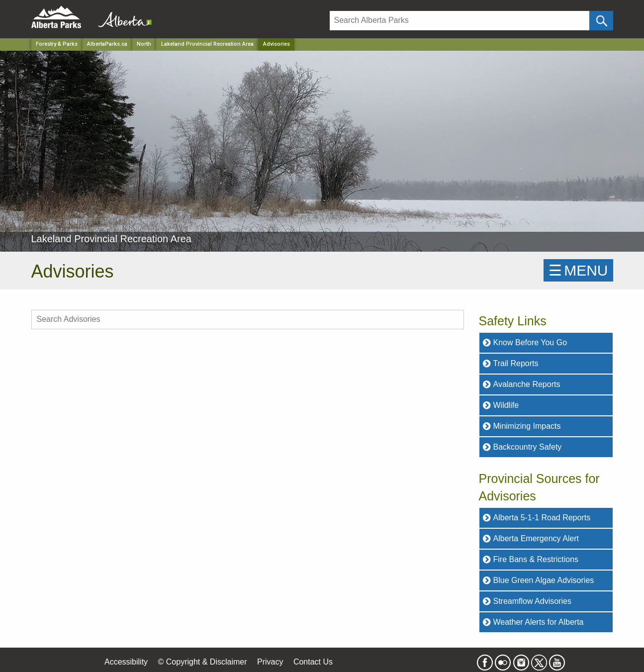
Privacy (270, 662)
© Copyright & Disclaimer (203, 662)
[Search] (460, 21)
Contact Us (313, 662)
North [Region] (144, 44)
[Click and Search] (601, 21)
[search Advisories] (248, 320)
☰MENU (578, 270)
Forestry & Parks (57, 44)
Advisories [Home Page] (276, 44)
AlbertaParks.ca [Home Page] (107, 44)
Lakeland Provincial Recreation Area (207, 44)
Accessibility (126, 662)
